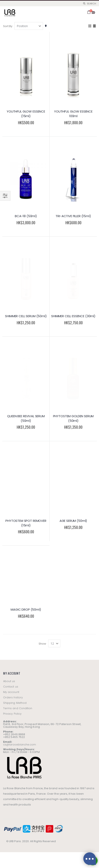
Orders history (13, 504)
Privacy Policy (12, 520)
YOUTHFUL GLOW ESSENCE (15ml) (26, 114)
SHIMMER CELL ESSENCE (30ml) (73, 264)
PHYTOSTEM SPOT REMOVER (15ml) (26, 366)
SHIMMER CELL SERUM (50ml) (26, 264)
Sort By (8, 26)
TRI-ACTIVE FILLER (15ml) (73, 216)
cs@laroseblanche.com (20, 551)
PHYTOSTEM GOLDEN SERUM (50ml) (73, 314)
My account (11, 498)
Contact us (11, 493)
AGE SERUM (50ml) (73, 364)
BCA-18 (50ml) (26, 216)
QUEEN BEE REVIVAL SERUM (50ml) (26, 314)
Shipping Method (15, 509)
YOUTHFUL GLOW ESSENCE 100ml (73, 114)
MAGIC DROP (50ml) (26, 416)
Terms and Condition (18, 514)
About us (9, 487)
